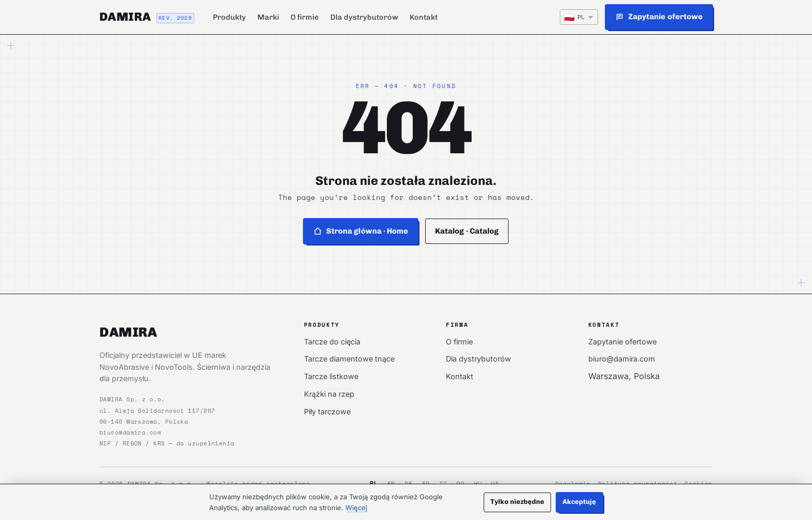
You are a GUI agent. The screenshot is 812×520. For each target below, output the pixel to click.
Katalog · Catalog (467, 231)
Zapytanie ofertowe (622, 342)
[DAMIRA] (147, 17)
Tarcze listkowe (331, 376)
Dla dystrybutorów (364, 17)
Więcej (356, 508)
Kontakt (424, 17)
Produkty (229, 17)
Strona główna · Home (361, 231)
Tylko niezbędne (518, 502)
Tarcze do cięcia (332, 342)
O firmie (304, 17)
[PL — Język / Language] (579, 17)
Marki (268, 17)
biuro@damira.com (130, 432)
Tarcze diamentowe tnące (349, 359)
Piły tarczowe (327, 411)
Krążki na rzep (329, 394)
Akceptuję (579, 502)
